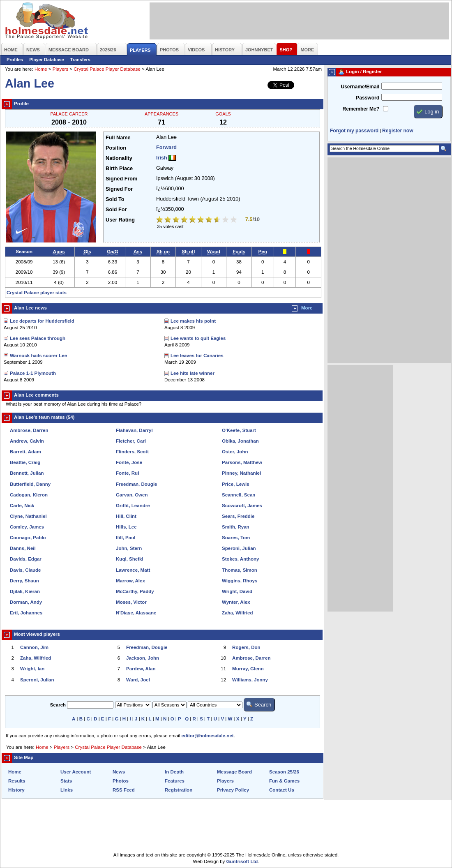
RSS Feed (124, 790)
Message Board (234, 772)
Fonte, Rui (127, 473)
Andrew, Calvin (27, 441)
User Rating (120, 220)
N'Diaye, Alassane (136, 613)
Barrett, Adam (25, 452)
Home (41, 69)
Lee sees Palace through (38, 338)
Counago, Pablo (28, 538)
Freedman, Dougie (136, 484)
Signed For (119, 189)
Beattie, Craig (25, 462)
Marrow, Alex (130, 581)
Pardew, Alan (141, 669)
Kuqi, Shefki (130, 559)
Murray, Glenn (248, 669)
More (307, 308)
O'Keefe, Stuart (239, 430)
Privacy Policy (233, 790)
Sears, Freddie (238, 516)
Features (175, 781)
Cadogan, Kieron (29, 495)
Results (17, 781)
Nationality (119, 158)
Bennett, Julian (27, 473)
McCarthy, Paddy (135, 591)
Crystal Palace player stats (37, 293)
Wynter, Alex (236, 602)
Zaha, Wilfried (237, 613)
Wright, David (237, 591)
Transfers (80, 60)
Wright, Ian (32, 669)
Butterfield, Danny (30, 484)
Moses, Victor (131, 602)
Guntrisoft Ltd (242, 861)
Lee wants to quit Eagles (198, 338)
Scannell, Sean (239, 495)
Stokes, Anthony (240, 559)
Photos (121, 781)
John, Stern (129, 548)
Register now (398, 131)
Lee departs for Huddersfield (42, 321)
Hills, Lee (126, 527)
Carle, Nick (22, 506)
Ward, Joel (138, 680)
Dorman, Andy (26, 602)
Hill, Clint (126, 516)
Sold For (116, 210)
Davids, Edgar (26, 559)
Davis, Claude (25, 570)
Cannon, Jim (34, 647)
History (16, 790)
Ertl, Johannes (26, 613)
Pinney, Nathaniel (241, 473)
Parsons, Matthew (242, 462)
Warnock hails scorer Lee (38, 356)
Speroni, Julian (239, 548)
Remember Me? (361, 109)
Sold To (115, 199)
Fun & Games (284, 781)
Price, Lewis (236, 484)
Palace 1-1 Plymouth (33, 373)
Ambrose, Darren (29, 430)
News (119, 772)
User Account (76, 772)
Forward (166, 148)
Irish (162, 158)
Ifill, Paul (126, 538)
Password (368, 98)
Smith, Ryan (236, 527)
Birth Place (119, 169)
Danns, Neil (23, 548)
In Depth (174, 772)
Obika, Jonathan (240, 441)
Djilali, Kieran (25, 591)
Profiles (15, 60)
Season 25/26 (284, 772)
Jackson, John (143, 658)
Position (116, 148)
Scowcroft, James (242, 506)
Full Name (118, 138)
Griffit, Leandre (133, 506)
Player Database (47, 60)
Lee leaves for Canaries (197, 356)
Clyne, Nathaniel (28, 516)
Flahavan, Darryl (134, 430)
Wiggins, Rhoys (240, 581)
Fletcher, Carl (131, 441)
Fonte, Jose (129, 462)
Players (60, 69)
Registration (179, 790)
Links (67, 790)
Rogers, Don (246, 647)
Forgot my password (354, 131)
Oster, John (235, 452)
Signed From (121, 179)
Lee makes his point (193, 321)
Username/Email (360, 87)
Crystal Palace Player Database (107, 69)
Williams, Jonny (250, 680)
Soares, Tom (236, 538)
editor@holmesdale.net (208, 736)
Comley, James (27, 527)
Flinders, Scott (132, 452)
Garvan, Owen (132, 495)
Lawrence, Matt (133, 570)
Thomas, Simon (240, 570)
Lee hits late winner (193, 373)
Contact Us (282, 790)
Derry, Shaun (24, 581)
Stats (66, 781)
